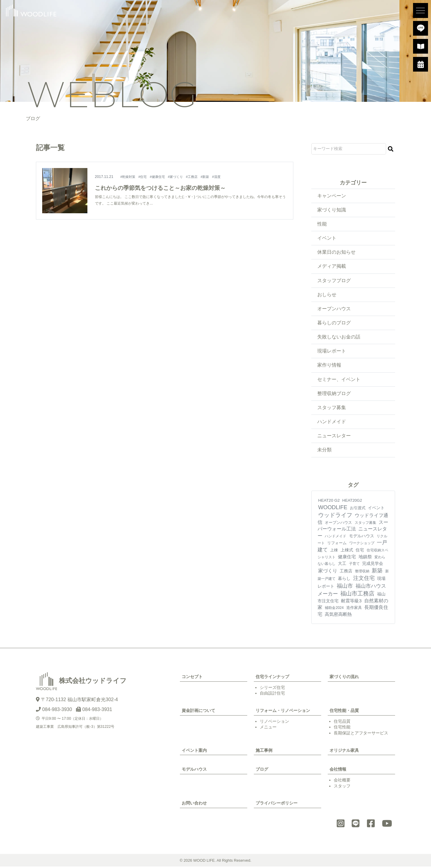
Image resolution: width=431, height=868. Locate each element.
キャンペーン (332, 196)
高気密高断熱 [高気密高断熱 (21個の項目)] (338, 615)
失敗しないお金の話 (339, 337)
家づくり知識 (332, 210)
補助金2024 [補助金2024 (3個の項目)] (334, 609)
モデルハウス (194, 771)
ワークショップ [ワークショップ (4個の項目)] (362, 544)
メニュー (268, 728)
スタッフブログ (334, 281)
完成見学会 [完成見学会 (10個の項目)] (373, 565)
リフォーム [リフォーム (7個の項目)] (337, 544)
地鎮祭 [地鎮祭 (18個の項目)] (365, 558)
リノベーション (274, 722)
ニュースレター (334, 437)
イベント (327, 238)
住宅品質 (342, 722)
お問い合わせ (194, 805)
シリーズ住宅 (272, 689)
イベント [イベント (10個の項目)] (376, 509)
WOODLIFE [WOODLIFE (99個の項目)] (333, 509)
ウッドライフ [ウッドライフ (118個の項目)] (335, 516)
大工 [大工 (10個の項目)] (342, 565)
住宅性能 (342, 728)
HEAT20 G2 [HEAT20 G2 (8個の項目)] (329, 502)
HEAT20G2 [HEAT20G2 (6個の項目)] (352, 502)
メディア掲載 (332, 267)
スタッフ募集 (332, 408)
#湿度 (224, 177)
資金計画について (198, 712)
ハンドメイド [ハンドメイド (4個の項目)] (336, 537)
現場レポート (332, 352)
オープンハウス (334, 309)
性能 (322, 224)
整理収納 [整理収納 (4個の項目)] (362, 572)
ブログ (262, 771)
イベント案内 (194, 751)
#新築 (211, 177)
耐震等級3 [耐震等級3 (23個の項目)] (351, 602)
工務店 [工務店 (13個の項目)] (346, 572)
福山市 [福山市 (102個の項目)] (345, 587)
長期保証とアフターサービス (361, 734)
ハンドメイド (332, 423)
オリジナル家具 (344, 751)
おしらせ (327, 295)
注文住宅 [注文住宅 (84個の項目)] (364, 579)
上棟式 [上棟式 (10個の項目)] (347, 551)
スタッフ (342, 787)
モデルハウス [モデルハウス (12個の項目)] (362, 537)
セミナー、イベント (339, 380)
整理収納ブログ (334, 394)
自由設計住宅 (272, 695)
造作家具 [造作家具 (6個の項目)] (354, 609)
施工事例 (264, 751)
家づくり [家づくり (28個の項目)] (328, 572)
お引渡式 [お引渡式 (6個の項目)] (358, 509)
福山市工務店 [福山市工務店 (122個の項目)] (357, 595)
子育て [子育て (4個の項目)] (354, 565)
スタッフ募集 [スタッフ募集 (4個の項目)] (365, 524)
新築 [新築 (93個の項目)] (377, 572)
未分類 (324, 451)
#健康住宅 (161, 177)
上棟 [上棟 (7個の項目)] (334, 551)
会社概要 (342, 781)
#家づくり (180, 177)
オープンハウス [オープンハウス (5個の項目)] (338, 524)
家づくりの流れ (344, 678)
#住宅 (145, 177)
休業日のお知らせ (336, 252)
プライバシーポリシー (277, 805)
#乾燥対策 (129, 177)
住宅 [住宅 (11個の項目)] (360, 551)
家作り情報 (329, 366)
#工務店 (197, 177)
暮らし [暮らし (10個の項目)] (344, 580)
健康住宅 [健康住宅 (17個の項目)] (347, 558)
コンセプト (192, 678)
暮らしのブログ (334, 323)
